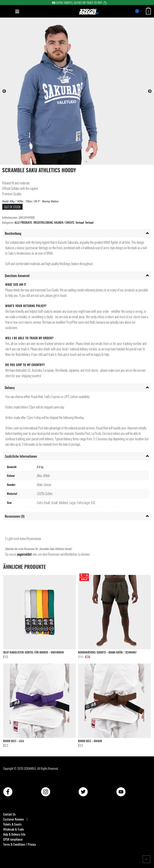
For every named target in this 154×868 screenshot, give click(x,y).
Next (150, 91)
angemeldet (24, 554)
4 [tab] (86, 162)
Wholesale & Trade (13, 829)
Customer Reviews (14, 819)
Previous (4, 91)
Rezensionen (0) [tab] (15, 516)
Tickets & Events (12, 824)
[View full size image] (77, 91)
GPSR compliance (13, 839)
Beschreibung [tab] (13, 233)
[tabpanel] (77, 91)
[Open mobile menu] (17, 11)
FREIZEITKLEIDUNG (43, 222)
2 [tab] (74, 162)
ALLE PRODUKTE (23, 222)
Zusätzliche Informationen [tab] (21, 456)
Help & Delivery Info (14, 834)
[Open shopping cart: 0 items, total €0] (149, 11)
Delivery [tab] (10, 388)
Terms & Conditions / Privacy (20, 844)
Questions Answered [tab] (17, 276)
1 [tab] (68, 162)
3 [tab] (80, 162)
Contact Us (9, 814)
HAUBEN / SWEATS (64, 222)
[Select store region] (139, 11)
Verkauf (80, 222)
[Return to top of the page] (146, 859)
